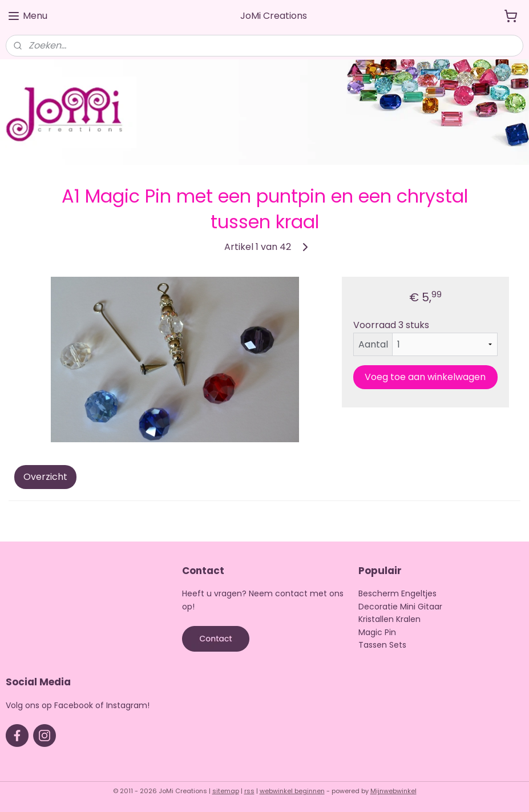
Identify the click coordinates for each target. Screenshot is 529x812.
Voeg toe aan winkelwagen (425, 377)
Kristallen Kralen (389, 619)
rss (249, 791)
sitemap (226, 791)
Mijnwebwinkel (393, 791)
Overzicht (45, 477)
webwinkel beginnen (292, 791)
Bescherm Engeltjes (397, 593)
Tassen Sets (382, 645)
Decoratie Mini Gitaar (400, 607)
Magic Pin (377, 632)
